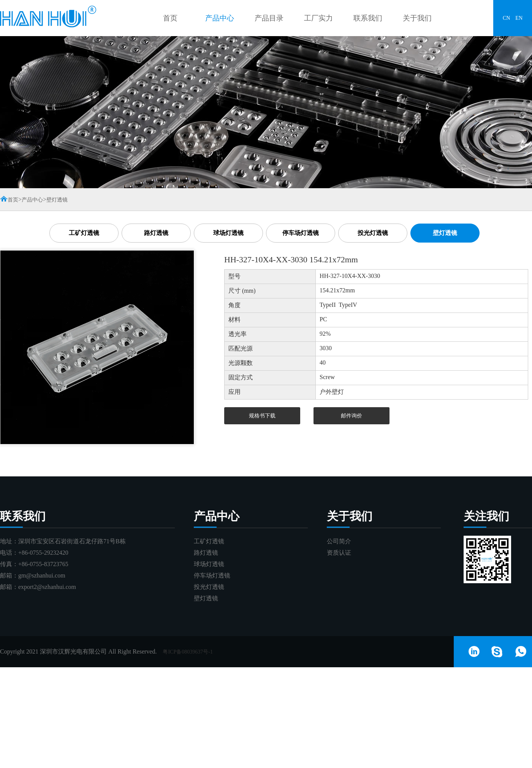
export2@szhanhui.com (47, 587)
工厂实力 (318, 18)
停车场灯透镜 (301, 233)
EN (519, 18)
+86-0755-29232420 (43, 553)
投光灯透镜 (373, 233)
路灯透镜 (156, 233)
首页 (170, 18)
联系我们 (368, 18)
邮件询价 (351, 416)
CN (506, 18)
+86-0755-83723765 (43, 564)
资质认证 (339, 553)
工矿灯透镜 (84, 233)
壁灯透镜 (57, 200)
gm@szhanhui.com (42, 575)
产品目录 (269, 18)
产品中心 (220, 18)
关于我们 (417, 18)
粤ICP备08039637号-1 (188, 652)
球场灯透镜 (228, 233)
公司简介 (339, 541)
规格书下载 (262, 416)
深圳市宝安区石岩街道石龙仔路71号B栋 (72, 541)
